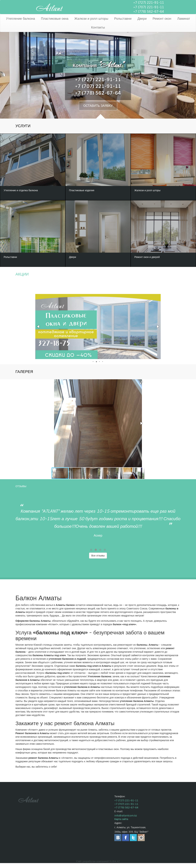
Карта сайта (121, 824)
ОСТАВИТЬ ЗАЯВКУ (98, 107)
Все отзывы (98, 560)
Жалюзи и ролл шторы (91, 19)
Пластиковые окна (55, 19)
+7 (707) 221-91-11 (149, 7)
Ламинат (184, 19)
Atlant (49, 7)
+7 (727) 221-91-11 (149, 3)
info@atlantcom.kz (126, 820)
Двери (142, 19)
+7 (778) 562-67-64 (149, 12)
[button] (38, 331)
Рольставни (123, 19)
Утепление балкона (20, 19)
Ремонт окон (162, 19)
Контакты (98, 27)
